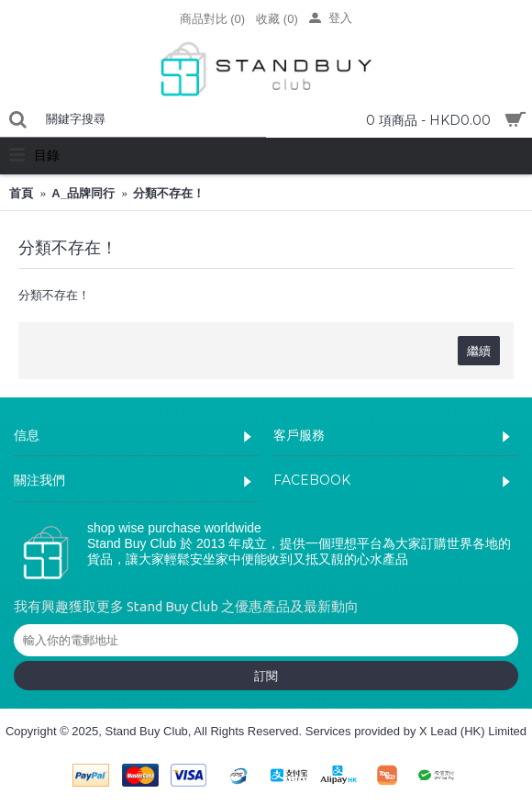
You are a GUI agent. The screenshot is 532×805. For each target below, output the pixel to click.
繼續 (479, 351)
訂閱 (266, 676)
